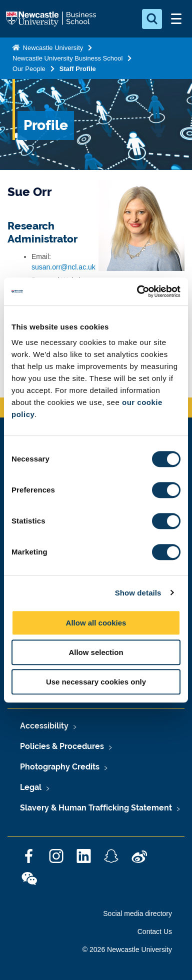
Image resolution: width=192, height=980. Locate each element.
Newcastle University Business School (67, 58)
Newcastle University (52, 48)
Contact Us (155, 931)
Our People (29, 69)
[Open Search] (152, 19)
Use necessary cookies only (96, 682)
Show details (138, 593)
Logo (52, 19)
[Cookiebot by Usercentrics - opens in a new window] (137, 291)
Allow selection (96, 652)
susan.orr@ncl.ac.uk (63, 267)
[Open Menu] (176, 19)
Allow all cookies (96, 623)
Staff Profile (78, 69)
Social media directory (137, 913)
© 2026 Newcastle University (127, 949)
